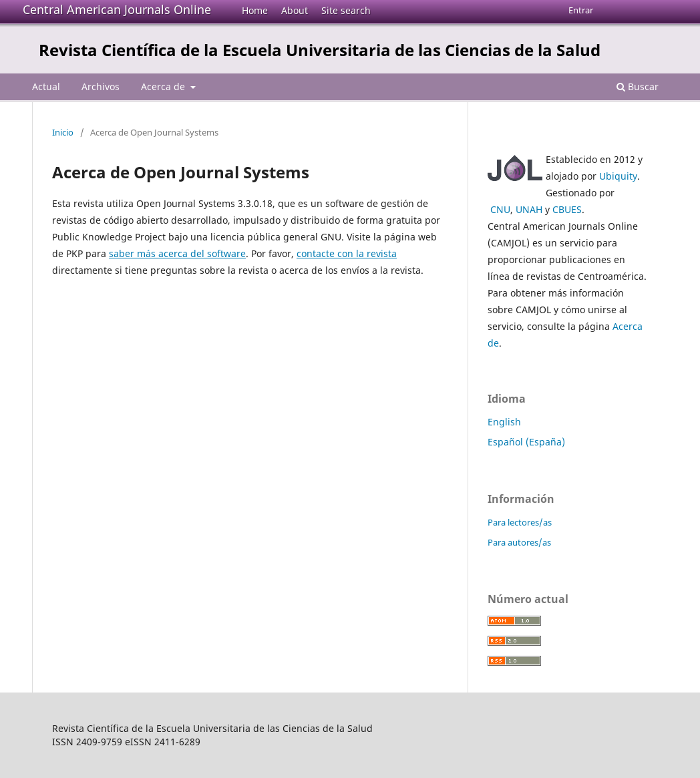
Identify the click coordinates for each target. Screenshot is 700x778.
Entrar (581, 10)
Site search (346, 10)
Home (255, 10)
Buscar (638, 86)
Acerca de (164, 86)
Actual (46, 86)
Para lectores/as (520, 522)
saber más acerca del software (177, 253)
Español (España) (526, 442)
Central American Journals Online (117, 9)
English (504, 422)
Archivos (101, 86)
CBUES (567, 209)
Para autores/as (519, 542)
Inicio (63, 132)
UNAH (529, 209)
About (295, 10)
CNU (500, 209)
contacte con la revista (347, 253)
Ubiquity (618, 176)
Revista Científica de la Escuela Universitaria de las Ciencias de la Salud (320, 50)
